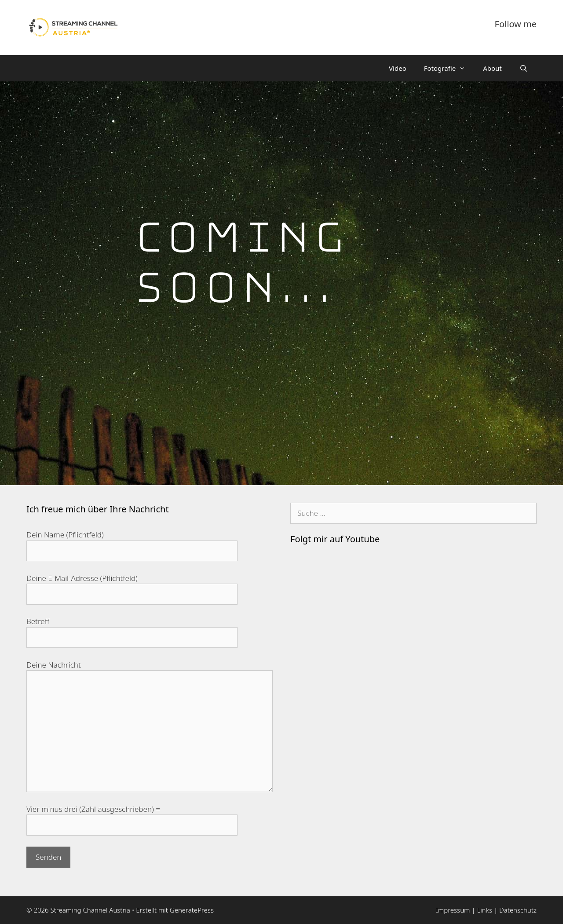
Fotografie (449, 68)
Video (398, 68)
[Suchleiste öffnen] (524, 68)
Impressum (453, 910)
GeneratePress (192, 910)
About (492, 68)
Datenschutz (518, 910)
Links (485, 910)
